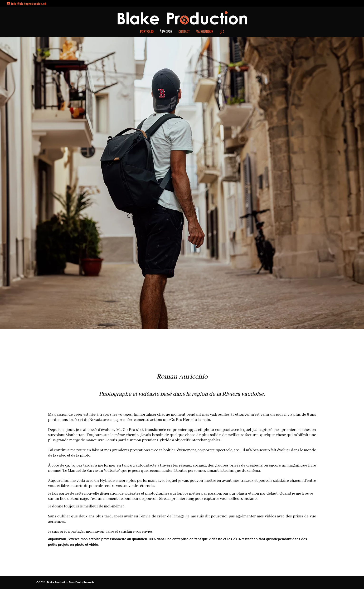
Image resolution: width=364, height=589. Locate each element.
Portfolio (147, 32)
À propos (166, 32)
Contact (184, 32)
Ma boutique (204, 32)
